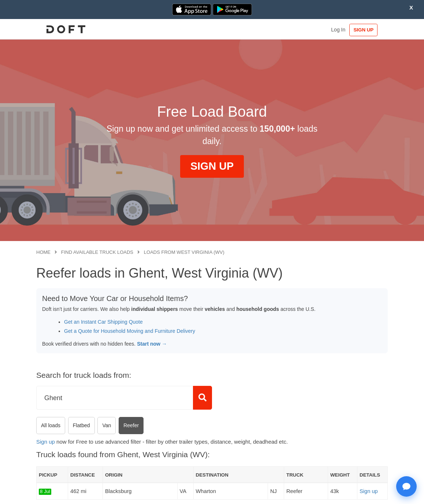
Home (43, 252)
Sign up (46, 442)
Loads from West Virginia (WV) (184, 252)
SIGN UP (365, 30)
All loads (51, 425)
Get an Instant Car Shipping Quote (103, 322)
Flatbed (81, 425)
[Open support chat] (406, 486)
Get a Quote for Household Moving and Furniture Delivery (130, 331)
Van (107, 425)
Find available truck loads (97, 252)
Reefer (131, 425)
